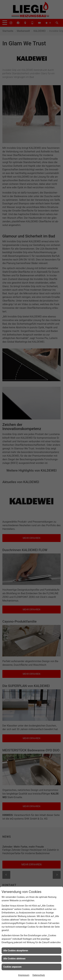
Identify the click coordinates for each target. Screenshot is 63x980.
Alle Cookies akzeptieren (16, 951)
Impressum (24, 975)
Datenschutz (39, 975)
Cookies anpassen (12, 967)
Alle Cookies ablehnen (14, 959)
